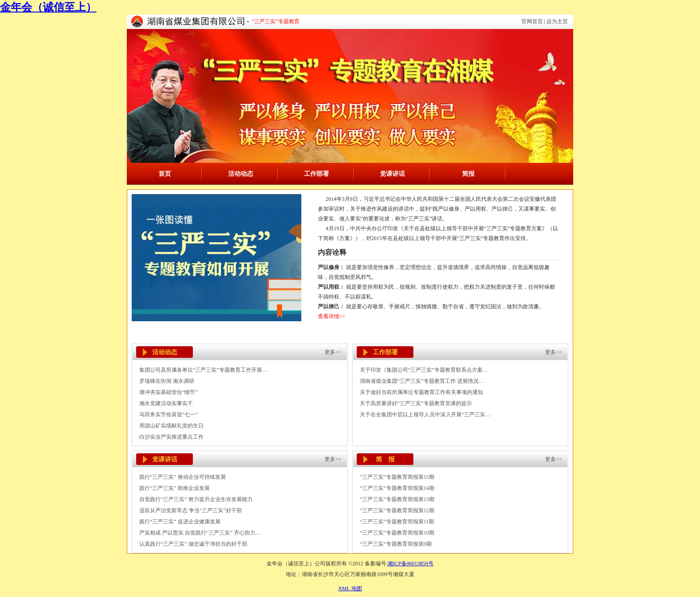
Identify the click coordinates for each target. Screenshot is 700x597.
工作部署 (317, 174)
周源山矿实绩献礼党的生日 (171, 426)
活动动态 (241, 174)
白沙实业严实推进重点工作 (171, 437)
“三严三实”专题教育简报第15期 (397, 477)
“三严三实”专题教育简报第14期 (397, 488)
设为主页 (557, 21)
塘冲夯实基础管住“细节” (169, 392)
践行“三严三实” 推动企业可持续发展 (183, 477)
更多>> (333, 352)
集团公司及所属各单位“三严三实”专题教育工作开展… (203, 370)
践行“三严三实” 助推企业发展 (175, 488)
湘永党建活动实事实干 (166, 403)
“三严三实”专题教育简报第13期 (397, 499)
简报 (468, 174)
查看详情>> (332, 316)
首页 (165, 174)
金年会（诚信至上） (48, 7)
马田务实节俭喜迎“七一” (169, 415)
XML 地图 (350, 589)
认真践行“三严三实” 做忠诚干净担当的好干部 (193, 544)
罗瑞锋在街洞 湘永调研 (167, 381)
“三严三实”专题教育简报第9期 (396, 544)
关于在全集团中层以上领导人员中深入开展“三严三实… (425, 415)
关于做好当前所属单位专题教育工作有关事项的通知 (421, 392)
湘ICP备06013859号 (410, 564)
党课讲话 (392, 174)
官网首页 (532, 21)
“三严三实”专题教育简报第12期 (397, 510)
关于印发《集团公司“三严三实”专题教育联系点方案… (424, 370)
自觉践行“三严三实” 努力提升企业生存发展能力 (196, 499)
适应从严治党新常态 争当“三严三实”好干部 (191, 510)
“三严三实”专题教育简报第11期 (397, 522)
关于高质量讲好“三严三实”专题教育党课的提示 (416, 403)
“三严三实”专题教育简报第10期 (397, 533)
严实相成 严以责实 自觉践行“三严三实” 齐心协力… (200, 533)
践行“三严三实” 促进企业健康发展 (180, 522)
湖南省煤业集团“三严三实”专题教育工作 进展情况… (422, 381)
